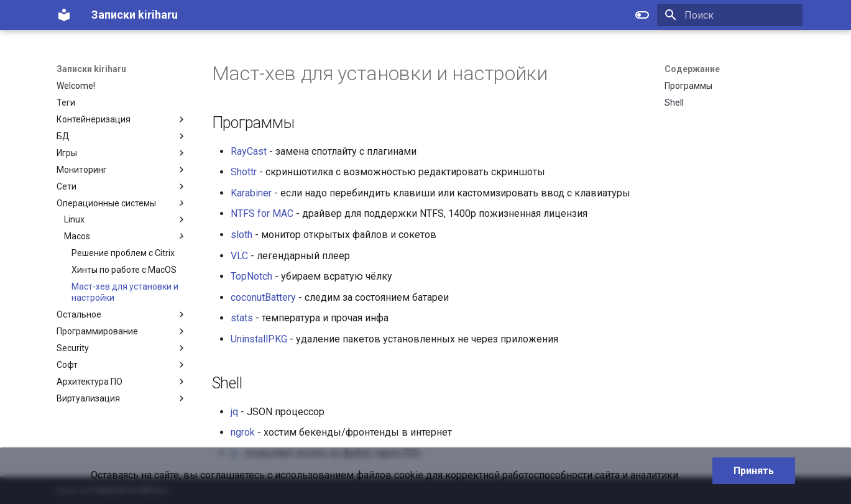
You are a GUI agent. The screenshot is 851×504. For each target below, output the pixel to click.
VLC (239, 256)
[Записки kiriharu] (64, 15)
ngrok (243, 432)
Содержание (692, 69)
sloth (241, 235)
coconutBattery (263, 297)
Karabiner (251, 193)
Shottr (244, 172)
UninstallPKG (259, 339)
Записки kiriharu (91, 69)
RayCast (249, 151)
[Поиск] (730, 15)
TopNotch (251, 276)
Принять (754, 471)
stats (242, 318)
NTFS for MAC (262, 213)
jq (234, 412)
